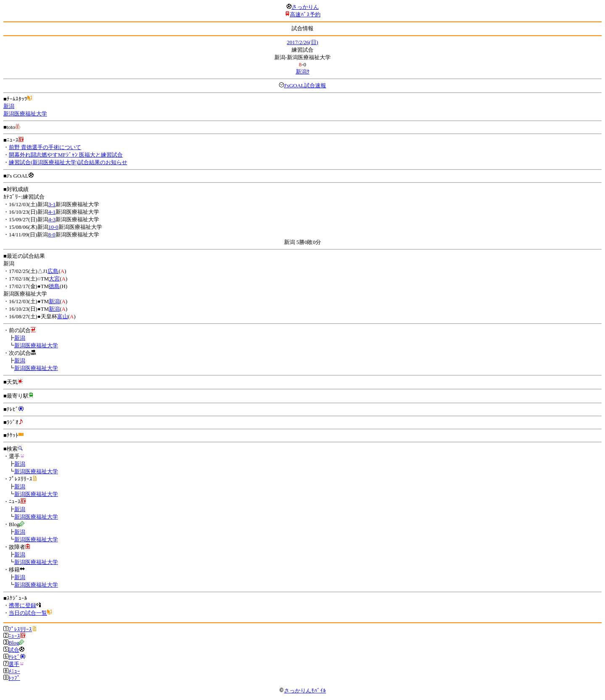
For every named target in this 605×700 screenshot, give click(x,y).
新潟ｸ (303, 72)
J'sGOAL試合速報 (305, 85)
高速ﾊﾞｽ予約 (305, 14)
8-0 (51, 235)
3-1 (52, 204)
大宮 (54, 279)
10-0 (53, 227)
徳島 (54, 286)
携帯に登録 (22, 605)
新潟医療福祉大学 (25, 114)
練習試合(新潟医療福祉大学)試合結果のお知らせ (68, 162)
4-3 (52, 219)
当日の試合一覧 (28, 613)
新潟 (9, 106)
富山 (63, 316)
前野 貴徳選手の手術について (45, 147)
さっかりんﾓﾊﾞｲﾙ (302, 691)
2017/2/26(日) (302, 42)
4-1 (52, 212)
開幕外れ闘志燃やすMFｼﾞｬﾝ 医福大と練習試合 (66, 155)
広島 (53, 271)
